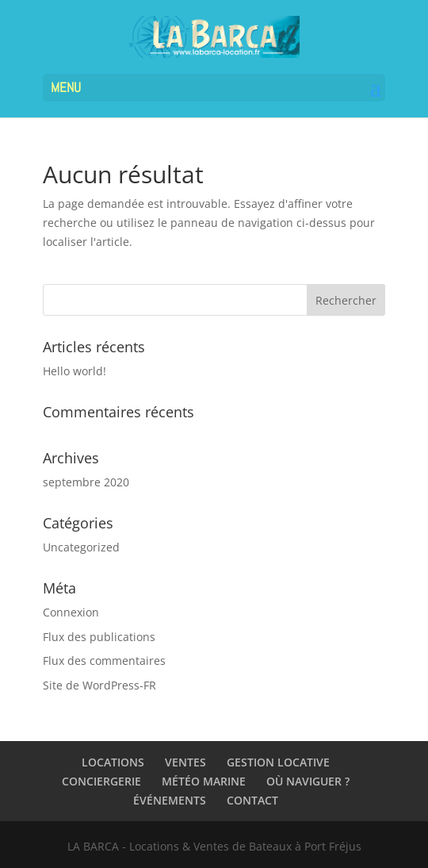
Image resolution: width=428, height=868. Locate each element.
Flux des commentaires (104, 661)
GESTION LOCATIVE (278, 762)
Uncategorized (81, 547)
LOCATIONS (113, 762)
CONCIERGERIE (101, 781)
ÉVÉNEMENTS (170, 800)
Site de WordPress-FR (99, 685)
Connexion (71, 612)
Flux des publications (99, 637)
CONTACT (252, 800)
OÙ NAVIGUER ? (308, 781)
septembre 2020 (86, 482)
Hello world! (75, 371)
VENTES (185, 762)
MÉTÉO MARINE (204, 781)
